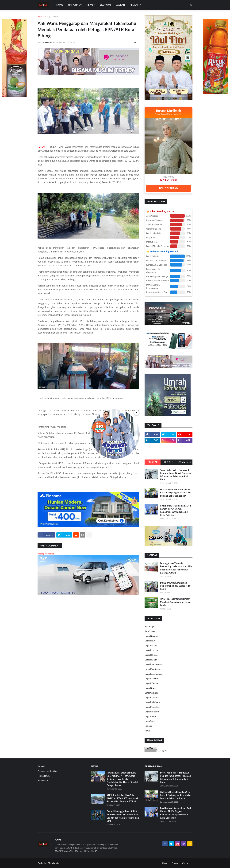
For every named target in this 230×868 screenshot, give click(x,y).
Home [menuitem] (60, 5)
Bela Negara (150, 627)
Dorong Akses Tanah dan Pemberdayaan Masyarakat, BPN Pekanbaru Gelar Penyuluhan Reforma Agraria (176, 568)
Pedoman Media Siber (47, 771)
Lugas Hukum (52, 17)
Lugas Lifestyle (151, 683)
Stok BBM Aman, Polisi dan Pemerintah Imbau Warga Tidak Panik (176, 586)
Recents (169, 462)
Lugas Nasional (151, 636)
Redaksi (41, 766)
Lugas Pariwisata (152, 702)
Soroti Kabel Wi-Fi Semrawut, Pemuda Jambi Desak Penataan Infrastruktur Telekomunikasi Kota (175, 475)
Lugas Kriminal (151, 679)
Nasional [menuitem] (74, 5)
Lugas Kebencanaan (153, 674)
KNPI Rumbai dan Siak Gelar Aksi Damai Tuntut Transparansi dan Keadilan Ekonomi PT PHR (122, 798)
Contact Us (187, 863)
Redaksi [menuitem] (134, 5)
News (147, 731)
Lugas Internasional (153, 664)
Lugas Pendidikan (152, 707)
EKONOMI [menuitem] (105, 5)
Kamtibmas (150, 631)
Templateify (54, 863)
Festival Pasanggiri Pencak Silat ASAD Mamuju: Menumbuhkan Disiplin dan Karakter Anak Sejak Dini (123, 816)
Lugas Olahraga (151, 693)
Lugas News (150, 641)
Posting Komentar (46, 554)
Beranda (41, 17)
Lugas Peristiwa (152, 712)
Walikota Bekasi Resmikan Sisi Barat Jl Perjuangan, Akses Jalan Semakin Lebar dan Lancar (176, 493)
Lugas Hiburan (151, 655)
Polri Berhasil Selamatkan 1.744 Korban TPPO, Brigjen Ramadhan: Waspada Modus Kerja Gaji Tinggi (175, 510)
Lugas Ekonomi (151, 650)
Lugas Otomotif (152, 697)
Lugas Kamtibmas (153, 669)
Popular (153, 462)
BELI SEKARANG (169, 188)
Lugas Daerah (151, 645)
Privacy (175, 863)
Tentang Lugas (44, 776)
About (165, 863)
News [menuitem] (90, 5)
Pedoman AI (43, 781)
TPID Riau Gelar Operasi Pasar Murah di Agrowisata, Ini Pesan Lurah (175, 602)
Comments (184, 462)
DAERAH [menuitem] (120, 5)
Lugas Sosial (150, 721)
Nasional (148, 726)
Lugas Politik (150, 716)
